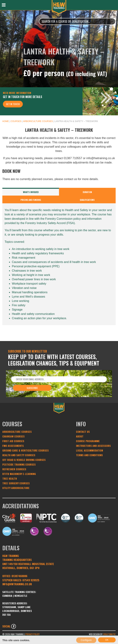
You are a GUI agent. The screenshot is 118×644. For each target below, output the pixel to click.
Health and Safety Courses (19, 455)
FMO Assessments (13, 446)
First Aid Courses (13, 441)
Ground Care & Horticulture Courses (26, 450)
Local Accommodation (89, 450)
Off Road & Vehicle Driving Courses (24, 460)
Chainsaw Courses (13, 436)
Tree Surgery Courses (16, 483)
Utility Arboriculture (16, 488)
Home (6, 121)
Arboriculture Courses (38, 121)
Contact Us (83, 432)
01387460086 (19, 576)
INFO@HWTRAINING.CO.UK (17, 584)
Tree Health (10, 478)
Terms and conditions (89, 455)
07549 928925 (31, 580)
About (80, 436)
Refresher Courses (14, 469)
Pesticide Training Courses (19, 464)
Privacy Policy (32, 634)
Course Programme (88, 441)
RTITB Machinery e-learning (19, 474)
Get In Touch (13, 104)
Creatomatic (109, 634)
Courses (16, 121)
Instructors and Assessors (93, 446)
